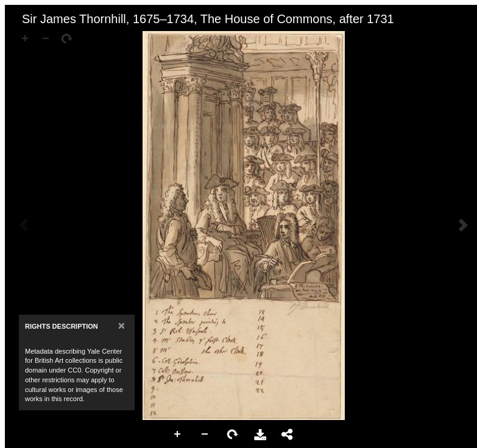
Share (288, 435)
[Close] (122, 325)
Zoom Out (205, 435)
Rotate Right (233, 435)
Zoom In (178, 435)
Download (260, 435)
